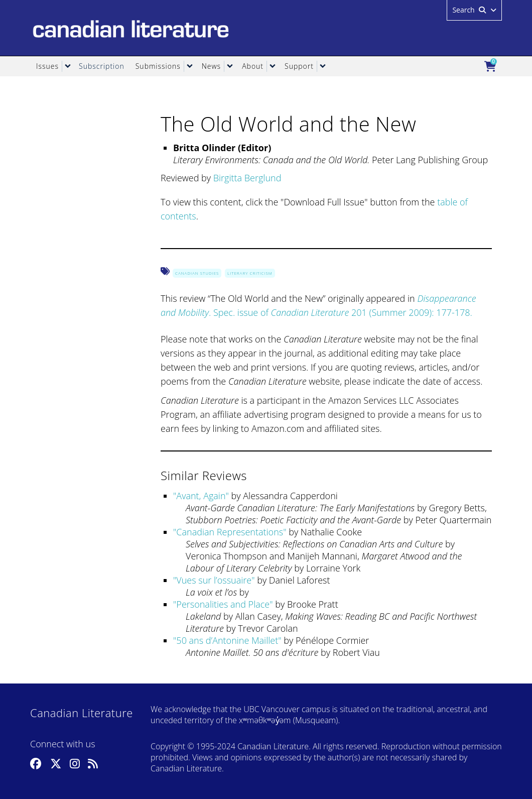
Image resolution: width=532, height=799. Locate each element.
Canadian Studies (197, 273)
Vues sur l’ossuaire (214, 580)
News (211, 66)
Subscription (102, 66)
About (253, 66)
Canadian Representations (230, 532)
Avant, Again (201, 496)
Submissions (158, 66)
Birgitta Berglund (247, 178)
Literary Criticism (250, 273)
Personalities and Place (223, 604)
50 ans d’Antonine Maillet (227, 640)
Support (299, 66)
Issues (47, 66)
